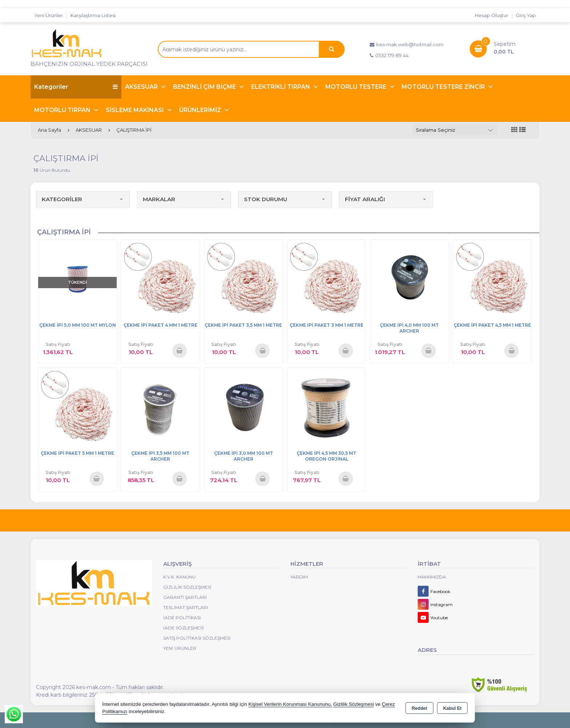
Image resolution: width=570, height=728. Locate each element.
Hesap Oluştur (491, 15)
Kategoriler (76, 87)
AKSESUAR (142, 87)
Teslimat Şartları (186, 607)
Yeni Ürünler (180, 648)
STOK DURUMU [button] (285, 199)
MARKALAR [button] (184, 199)
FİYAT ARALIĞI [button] (386, 199)
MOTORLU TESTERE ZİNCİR (444, 87)
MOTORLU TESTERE (357, 87)
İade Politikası (182, 618)
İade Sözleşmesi (184, 628)
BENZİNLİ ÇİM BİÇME (205, 87)
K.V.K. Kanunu (179, 577)
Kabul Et (452, 708)
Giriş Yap (526, 15)
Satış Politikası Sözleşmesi (197, 638)
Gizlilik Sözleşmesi (187, 587)
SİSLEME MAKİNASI (136, 110)
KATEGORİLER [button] (83, 199)
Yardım (299, 577)
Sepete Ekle (179, 351)
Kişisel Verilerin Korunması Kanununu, (290, 704)
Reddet (420, 708)
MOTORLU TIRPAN (63, 110)
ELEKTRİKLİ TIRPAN (281, 87)
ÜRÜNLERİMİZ (201, 110)
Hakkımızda (432, 577)
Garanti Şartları (185, 597)
